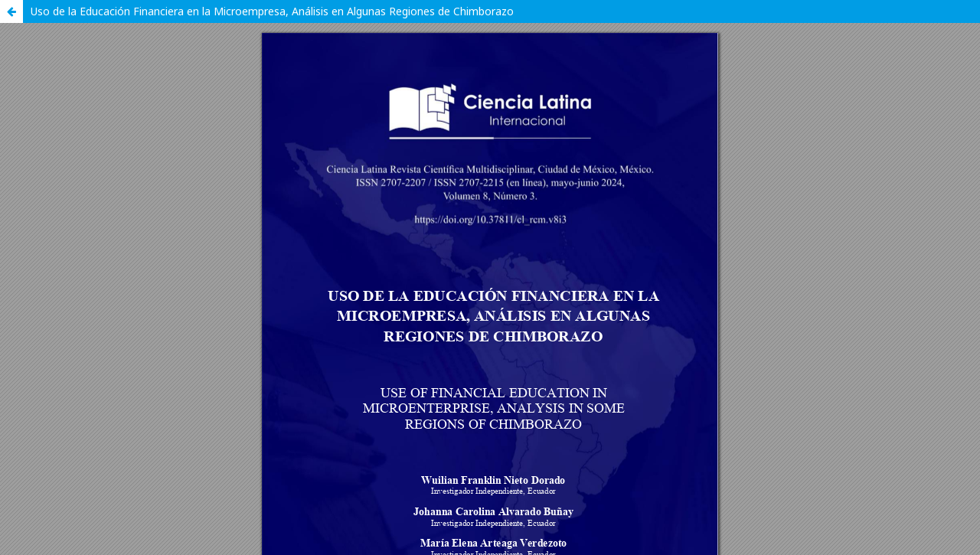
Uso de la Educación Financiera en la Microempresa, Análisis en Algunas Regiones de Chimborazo (272, 11)
